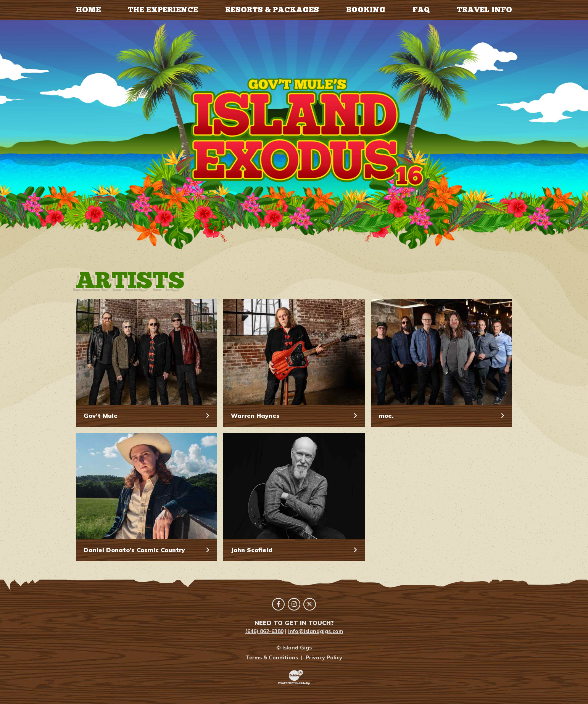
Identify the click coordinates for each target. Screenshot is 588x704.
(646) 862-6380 (264, 631)
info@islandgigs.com (316, 631)
